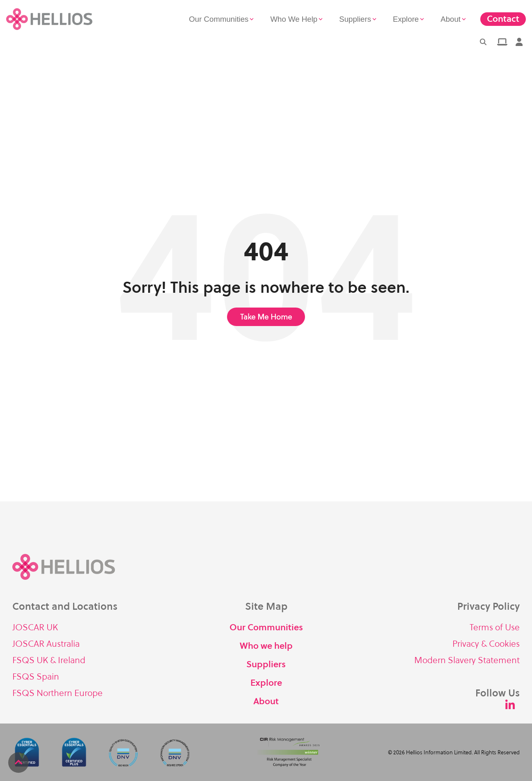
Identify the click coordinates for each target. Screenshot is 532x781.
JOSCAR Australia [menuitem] (46, 644)
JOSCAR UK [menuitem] (35, 627)
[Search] (483, 42)
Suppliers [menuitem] (266, 664)
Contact (503, 19)
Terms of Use (495, 627)
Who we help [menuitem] (266, 646)
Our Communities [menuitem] (266, 627)
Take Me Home (266, 317)
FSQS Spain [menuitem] (36, 676)
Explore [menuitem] (266, 683)
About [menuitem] (266, 701)
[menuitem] (501, 42)
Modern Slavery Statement (467, 660)
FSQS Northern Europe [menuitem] (57, 693)
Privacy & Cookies (486, 644)
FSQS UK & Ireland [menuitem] (49, 660)
